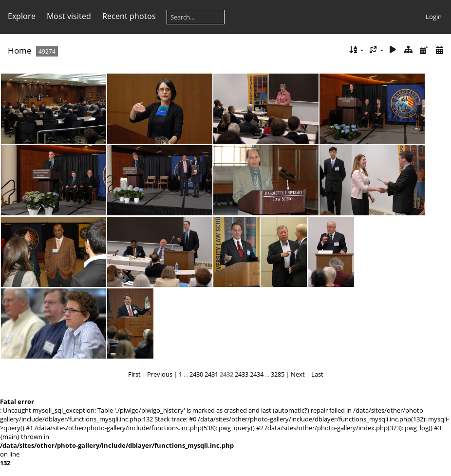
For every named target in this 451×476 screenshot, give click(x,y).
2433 (242, 374)
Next (298, 374)
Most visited (69, 16)
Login (434, 17)
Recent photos (129, 16)
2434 (257, 374)
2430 (196, 374)
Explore (22, 16)
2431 (211, 374)
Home (20, 50)
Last (317, 374)
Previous (160, 374)
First (134, 374)
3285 (278, 374)
